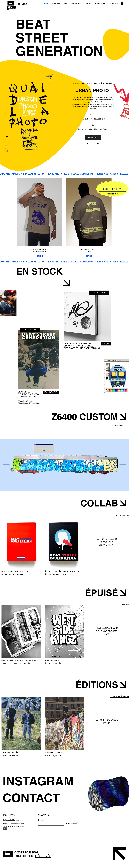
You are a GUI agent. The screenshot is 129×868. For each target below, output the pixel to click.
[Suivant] (123, 465)
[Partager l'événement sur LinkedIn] (98, 144)
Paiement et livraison (12, 820)
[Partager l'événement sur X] (92, 144)
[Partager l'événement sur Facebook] (87, 144)
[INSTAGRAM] (41, 781)
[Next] (120, 539)
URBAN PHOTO (93, 90)
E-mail (41, 820)
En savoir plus (93, 137)
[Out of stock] (30, 330)
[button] (122, 4)
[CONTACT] (41, 798)
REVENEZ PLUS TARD (107, 628)
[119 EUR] (106, 344)
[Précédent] (6, 465)
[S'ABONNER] (71, 824)
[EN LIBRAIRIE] (51, 392)
